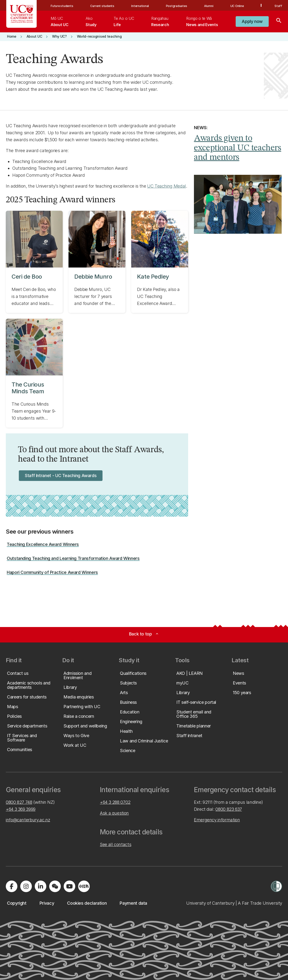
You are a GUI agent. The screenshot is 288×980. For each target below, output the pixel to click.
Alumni (209, 6)
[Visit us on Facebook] (12, 886)
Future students (62, 6)
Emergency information (217, 820)
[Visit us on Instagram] (26, 886)
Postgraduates (177, 6)
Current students (102, 6)
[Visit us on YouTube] (69, 886)
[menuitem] (59, 21)
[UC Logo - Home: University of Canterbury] (22, 14)
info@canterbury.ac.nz (28, 820)
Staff (278, 6)
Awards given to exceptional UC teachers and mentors (238, 148)
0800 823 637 (229, 809)
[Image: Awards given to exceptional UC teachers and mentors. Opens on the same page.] (238, 204)
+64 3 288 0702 (115, 802)
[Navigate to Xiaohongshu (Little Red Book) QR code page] (84, 886)
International (140, 6)
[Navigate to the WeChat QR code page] (55, 886)
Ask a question (114, 813)
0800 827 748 (19, 802)
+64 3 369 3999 (21, 809)
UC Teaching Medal (167, 186)
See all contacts (116, 844)
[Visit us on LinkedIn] (41, 886)
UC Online (237, 6)
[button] (252, 21)
